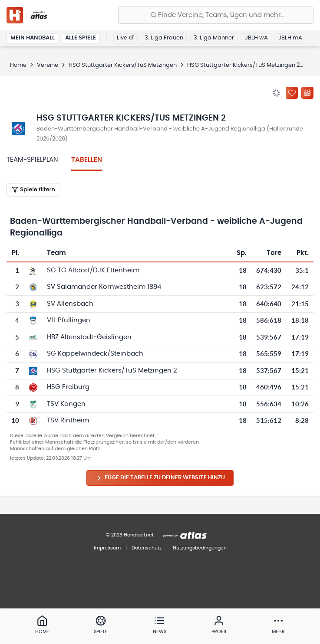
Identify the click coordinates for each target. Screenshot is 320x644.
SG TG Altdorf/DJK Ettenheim (93, 270)
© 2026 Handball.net (130, 535)
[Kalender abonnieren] (307, 93)
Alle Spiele (81, 38)
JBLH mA (290, 38)
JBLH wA (256, 38)
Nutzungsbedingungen (200, 548)
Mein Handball (33, 38)
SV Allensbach (70, 304)
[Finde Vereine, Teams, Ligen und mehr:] (216, 15)
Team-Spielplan (32, 160)
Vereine (48, 65)
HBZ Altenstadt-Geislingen (89, 337)
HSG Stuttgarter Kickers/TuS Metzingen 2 (243, 65)
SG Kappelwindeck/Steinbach (95, 354)
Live (125, 38)
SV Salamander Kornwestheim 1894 (104, 287)
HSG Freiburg (68, 387)
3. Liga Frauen (164, 38)
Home (18, 65)
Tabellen (87, 160)
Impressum (107, 548)
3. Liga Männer (214, 38)
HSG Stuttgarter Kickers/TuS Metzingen (123, 65)
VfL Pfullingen (69, 320)
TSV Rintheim (68, 420)
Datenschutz (147, 548)
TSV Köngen (66, 404)
